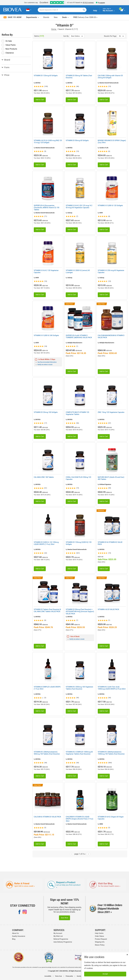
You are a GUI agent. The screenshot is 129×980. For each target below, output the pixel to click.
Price (6, 75)
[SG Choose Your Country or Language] (29, 10)
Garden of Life (104, 148)
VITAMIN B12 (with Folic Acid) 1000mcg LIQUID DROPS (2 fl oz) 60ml (112, 688)
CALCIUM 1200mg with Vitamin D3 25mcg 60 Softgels (110, 77)
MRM (101, 824)
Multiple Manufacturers (75, 343)
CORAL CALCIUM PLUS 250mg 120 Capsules (78, 478)
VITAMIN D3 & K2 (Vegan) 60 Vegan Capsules (111, 818)
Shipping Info (100, 942)
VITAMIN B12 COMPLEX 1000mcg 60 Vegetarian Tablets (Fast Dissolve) (79, 753)
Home (54, 29)
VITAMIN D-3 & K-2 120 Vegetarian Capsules (46, 271)
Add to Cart (40, 100)
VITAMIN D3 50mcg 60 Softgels (77, 140)
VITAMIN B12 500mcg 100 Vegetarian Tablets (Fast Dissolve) (79, 688)
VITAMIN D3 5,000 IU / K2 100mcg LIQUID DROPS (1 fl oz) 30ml (46, 543)
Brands (46, 17)
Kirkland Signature (105, 484)
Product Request (101, 939)
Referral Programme (61, 939)
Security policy (81, 976)
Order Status (100, 936)
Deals (65, 17)
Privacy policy (69, 976)
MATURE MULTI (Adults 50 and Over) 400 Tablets (111, 478)
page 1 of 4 (80, 854)
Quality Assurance (19, 936)
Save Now (65, 918)
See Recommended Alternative (47, 362)
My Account (58, 933)
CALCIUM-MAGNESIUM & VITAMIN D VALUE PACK (111, 336)
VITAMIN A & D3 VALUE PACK (108, 609)
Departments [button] (32, 17)
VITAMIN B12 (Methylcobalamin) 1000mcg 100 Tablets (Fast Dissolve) (111, 753)
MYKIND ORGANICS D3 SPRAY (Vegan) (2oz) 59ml (112, 142)
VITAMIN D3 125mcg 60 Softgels (46, 76)
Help (95, 11)
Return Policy (100, 945)
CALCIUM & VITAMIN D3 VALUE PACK (47, 817)
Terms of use (58, 976)
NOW (101, 213)
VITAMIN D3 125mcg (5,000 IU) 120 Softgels (79, 543)
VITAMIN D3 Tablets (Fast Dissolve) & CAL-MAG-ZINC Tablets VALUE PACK (47, 610)
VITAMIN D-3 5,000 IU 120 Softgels (110, 205)
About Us (15, 933)
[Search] (84, 10)
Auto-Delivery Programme (63, 942)
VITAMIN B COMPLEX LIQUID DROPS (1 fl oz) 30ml (47, 688)
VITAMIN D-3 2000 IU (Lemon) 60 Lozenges (78, 271)
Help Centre (99, 933)
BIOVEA (38, 83)
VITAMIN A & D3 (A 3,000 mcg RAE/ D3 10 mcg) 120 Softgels (48, 142)
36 (121, 36)
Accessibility (48, 976)
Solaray (70, 213)
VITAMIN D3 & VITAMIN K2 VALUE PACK (110, 543)
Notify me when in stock (45, 365)
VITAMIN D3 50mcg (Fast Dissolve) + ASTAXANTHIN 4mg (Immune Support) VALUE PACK (80, 611)
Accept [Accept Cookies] (105, 974)
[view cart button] (123, 10)
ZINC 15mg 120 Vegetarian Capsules (111, 412)
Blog (14, 939)
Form (6, 67)
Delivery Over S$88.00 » (85, 17)
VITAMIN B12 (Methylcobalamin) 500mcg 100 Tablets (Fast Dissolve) (47, 753)
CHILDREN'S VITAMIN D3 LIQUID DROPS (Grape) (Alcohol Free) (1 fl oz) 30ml (79, 819)
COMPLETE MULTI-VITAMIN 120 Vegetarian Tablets (77, 413)
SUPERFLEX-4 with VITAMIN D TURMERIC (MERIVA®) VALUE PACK (79, 336)
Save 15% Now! (12, 17)
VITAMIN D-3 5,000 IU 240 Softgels (46, 335)
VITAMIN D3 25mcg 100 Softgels (46, 412)
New (56, 17)
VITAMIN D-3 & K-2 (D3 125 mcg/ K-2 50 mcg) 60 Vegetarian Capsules (79, 207)
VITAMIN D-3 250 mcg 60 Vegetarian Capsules (111, 271)
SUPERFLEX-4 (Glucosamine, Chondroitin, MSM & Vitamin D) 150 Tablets (47, 208)
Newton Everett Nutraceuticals (109, 83)
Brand (6, 60)
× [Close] (127, 955)
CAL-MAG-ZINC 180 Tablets (44, 477)
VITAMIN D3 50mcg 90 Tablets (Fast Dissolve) (79, 77)
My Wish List (58, 936)
